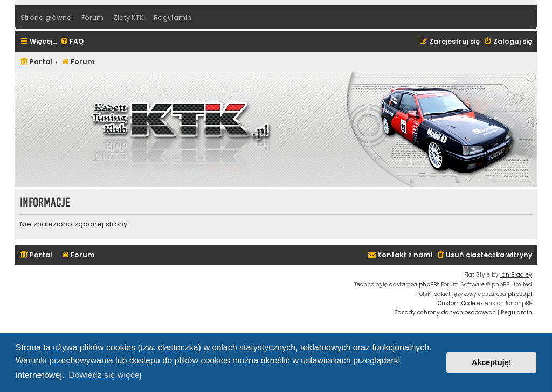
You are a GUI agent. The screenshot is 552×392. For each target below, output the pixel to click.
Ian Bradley (516, 275)
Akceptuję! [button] (492, 362)
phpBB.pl (520, 294)
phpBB (428, 284)
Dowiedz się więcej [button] (105, 375)
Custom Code (457, 303)
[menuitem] (72, 42)
